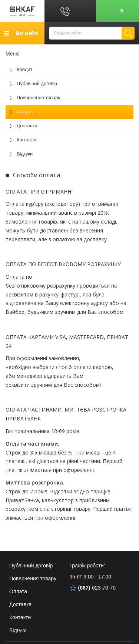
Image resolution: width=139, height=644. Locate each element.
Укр (92, 4)
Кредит (25, 69)
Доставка (27, 126)
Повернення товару (39, 98)
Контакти (27, 140)
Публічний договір (37, 83)
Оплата (25, 112)
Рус (92, 11)
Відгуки (25, 154)
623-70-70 (93, 588)
